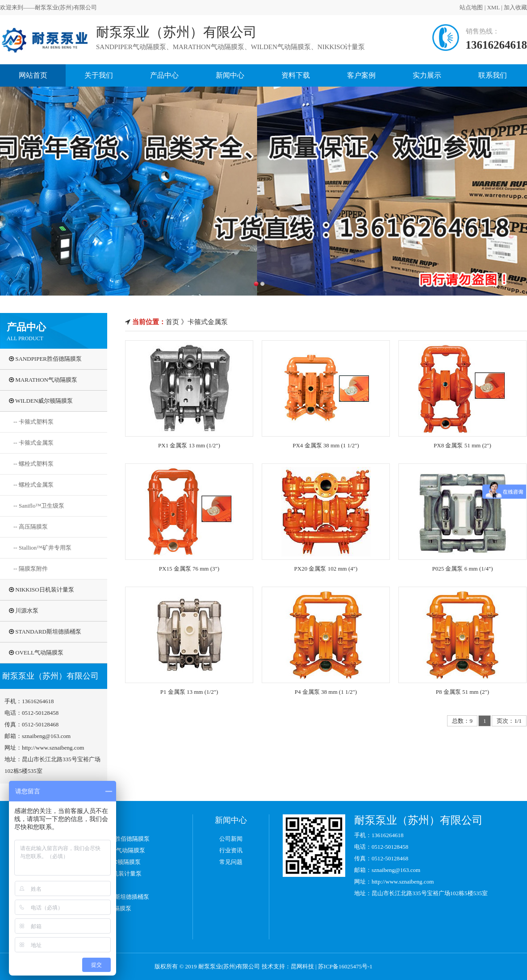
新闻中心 (230, 75)
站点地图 (461, 7)
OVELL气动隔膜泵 (36, 653)
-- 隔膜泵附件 (31, 569)
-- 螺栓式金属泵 (33, 485)
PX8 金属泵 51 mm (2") (462, 445)
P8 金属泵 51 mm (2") (462, 692)
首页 (172, 322)
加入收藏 (506, 7)
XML (483, 7)
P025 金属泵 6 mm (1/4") (462, 569)
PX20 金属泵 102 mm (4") (326, 569)
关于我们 (99, 75)
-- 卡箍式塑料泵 (33, 422)
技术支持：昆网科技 (288, 966)
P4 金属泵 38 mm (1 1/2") (326, 692)
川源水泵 (24, 611)
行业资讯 (231, 850)
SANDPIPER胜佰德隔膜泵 (45, 359)
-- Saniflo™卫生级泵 (39, 506)
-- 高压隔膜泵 (31, 527)
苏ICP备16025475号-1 (345, 966)
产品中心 (164, 75)
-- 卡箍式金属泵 (33, 443)
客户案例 (361, 75)
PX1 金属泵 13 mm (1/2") (189, 445)
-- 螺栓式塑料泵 (33, 464)
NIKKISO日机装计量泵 (42, 590)
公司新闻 (231, 839)
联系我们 (493, 75)
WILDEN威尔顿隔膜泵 (41, 401)
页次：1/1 (509, 721)
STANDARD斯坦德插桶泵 (45, 632)
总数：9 (462, 721)
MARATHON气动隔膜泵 (43, 380)
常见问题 (231, 862)
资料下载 (296, 75)
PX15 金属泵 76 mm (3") (189, 569)
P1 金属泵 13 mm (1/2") (189, 692)
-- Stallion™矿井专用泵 (42, 548)
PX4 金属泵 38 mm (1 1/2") (326, 445)
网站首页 (33, 75)
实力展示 (427, 75)
